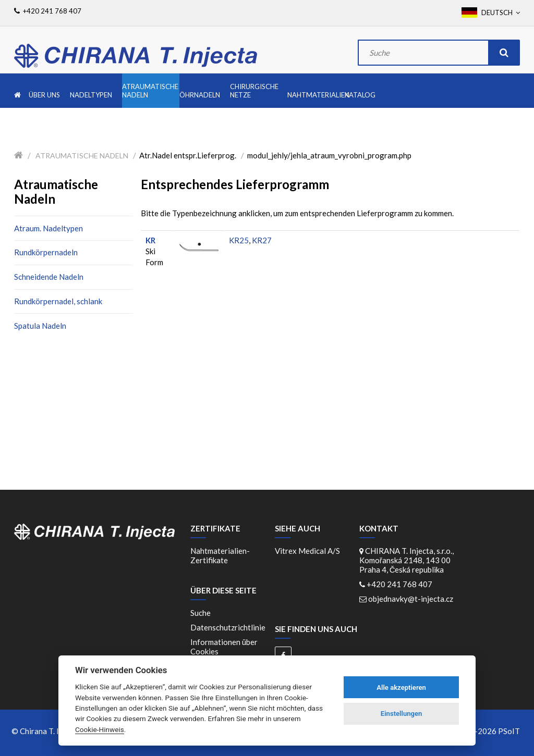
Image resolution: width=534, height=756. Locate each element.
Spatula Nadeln (40, 326)
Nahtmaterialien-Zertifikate (220, 555)
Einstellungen (402, 714)
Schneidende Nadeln (49, 277)
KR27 (262, 240)
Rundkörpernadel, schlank (58, 301)
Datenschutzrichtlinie (228, 627)
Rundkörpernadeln (46, 252)
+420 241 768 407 (399, 584)
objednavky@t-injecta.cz (411, 599)
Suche (201, 613)
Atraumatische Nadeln (82, 156)
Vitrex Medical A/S (307, 551)
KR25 (239, 240)
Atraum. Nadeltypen (48, 228)
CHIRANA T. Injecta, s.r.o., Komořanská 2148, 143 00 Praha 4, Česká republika (406, 560)
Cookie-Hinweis (100, 729)
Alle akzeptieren (401, 687)
